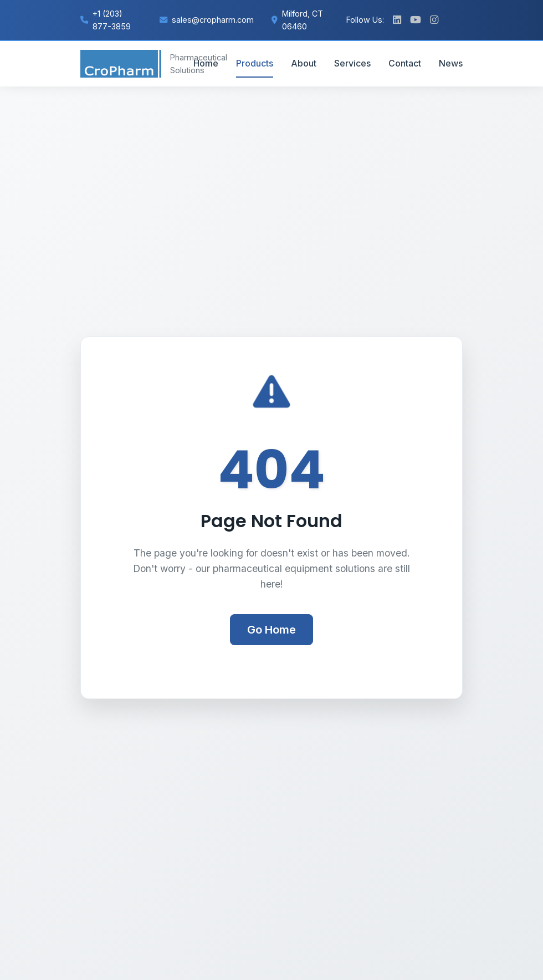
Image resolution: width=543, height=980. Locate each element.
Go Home (271, 630)
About (304, 63)
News (451, 63)
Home (206, 63)
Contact (405, 63)
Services (352, 63)
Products (255, 63)
